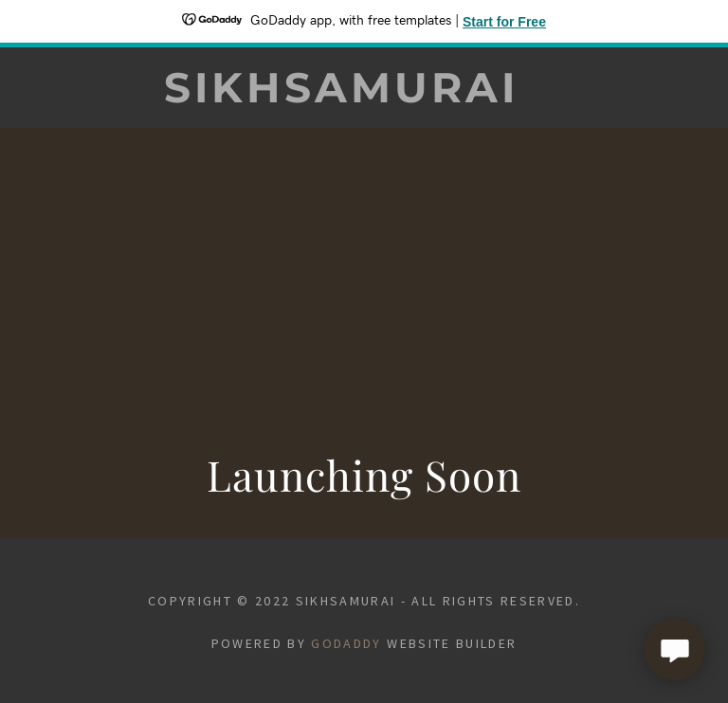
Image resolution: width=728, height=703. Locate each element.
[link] (341, 96)
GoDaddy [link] (346, 643)
